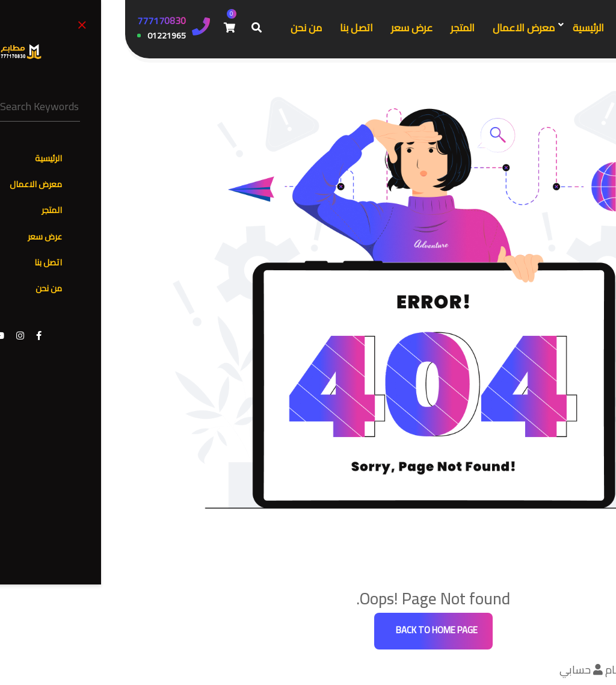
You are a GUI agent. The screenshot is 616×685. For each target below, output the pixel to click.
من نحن (181, 28)
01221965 (42, 36)
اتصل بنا (231, 28)
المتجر (337, 28)
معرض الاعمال (399, 28)
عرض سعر (287, 28)
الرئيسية (463, 28)
